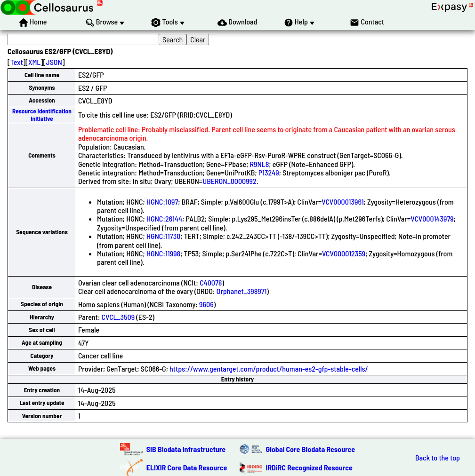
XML (34, 62)
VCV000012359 (344, 253)
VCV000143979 (432, 218)
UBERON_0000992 (229, 181)
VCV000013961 (342, 202)
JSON (54, 62)
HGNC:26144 (164, 218)
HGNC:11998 (163, 253)
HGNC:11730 (163, 236)
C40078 (211, 282)
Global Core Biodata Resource (311, 449)
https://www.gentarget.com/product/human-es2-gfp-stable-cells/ (269, 369)
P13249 (269, 172)
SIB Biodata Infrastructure (186, 449)
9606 (206, 304)
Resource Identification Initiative (42, 115)
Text (17, 62)
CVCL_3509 (118, 317)
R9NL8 (260, 164)
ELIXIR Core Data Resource (187, 467)
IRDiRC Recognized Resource (309, 467)
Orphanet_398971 (242, 291)
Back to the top (438, 458)
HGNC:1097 (162, 202)
